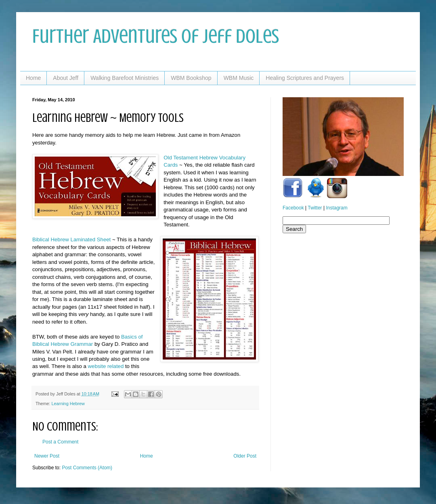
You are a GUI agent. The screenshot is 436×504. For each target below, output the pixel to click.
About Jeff (66, 78)
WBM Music (239, 78)
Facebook (293, 208)
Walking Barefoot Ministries (125, 78)
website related (106, 366)
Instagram (336, 208)
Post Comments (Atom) (87, 468)
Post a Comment (60, 442)
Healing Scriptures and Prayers (305, 78)
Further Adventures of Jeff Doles (156, 36)
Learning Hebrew (68, 404)
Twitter (315, 208)
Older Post (245, 456)
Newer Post (47, 456)
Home (33, 78)
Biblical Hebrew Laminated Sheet (71, 239)
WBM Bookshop (191, 78)
